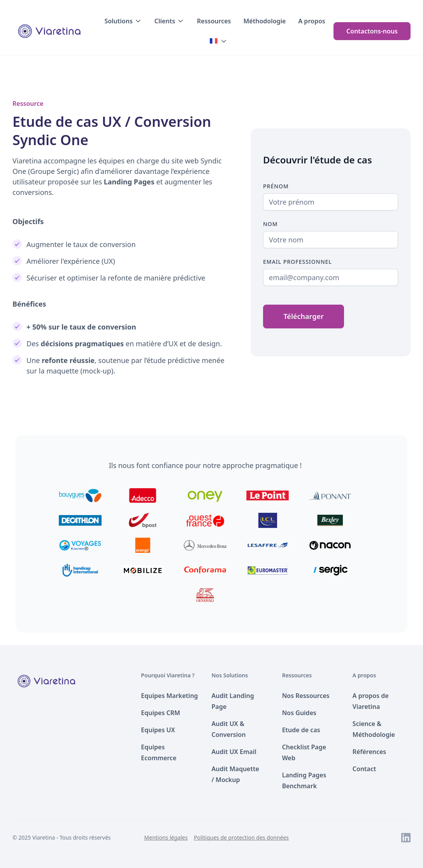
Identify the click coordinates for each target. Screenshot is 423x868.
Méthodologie (264, 21)
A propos (312, 21)
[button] (123, 21)
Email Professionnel (298, 262)
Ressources (214, 21)
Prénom (276, 186)
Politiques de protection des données (241, 837)
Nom (270, 224)
